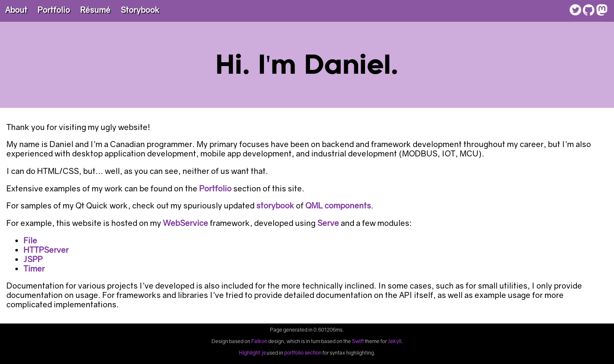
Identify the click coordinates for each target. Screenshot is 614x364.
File (30, 240)
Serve (328, 223)
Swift (358, 341)
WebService (185, 223)
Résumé (95, 10)
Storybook (140, 10)
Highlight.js (252, 353)
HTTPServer (46, 250)
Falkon (259, 341)
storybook (275, 205)
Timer (34, 269)
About (16, 10)
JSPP (33, 259)
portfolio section (303, 353)
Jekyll (394, 341)
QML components (338, 205)
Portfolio (54, 10)
